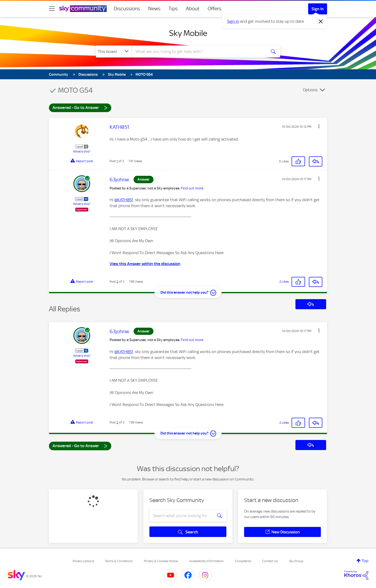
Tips (173, 9)
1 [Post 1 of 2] (117, 161)
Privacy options (83, 561)
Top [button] (365, 561)
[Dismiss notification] (321, 22)
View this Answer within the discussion (145, 264)
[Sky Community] (83, 9)
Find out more (192, 188)
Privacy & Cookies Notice (161, 561)
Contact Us (270, 561)
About (193, 9)
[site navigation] (52, 9)
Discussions (127, 9)
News (154, 9)
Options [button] (310, 90)
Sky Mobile (188, 33)
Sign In (318, 9)
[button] (319, 126)
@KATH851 (124, 200)
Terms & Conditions (119, 561)
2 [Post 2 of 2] (117, 282)
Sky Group (296, 561)
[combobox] (199, 51)
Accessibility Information (206, 561)
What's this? (82, 151)
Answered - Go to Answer (80, 107)
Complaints (243, 561)
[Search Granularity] (114, 51)
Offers (214, 9)
